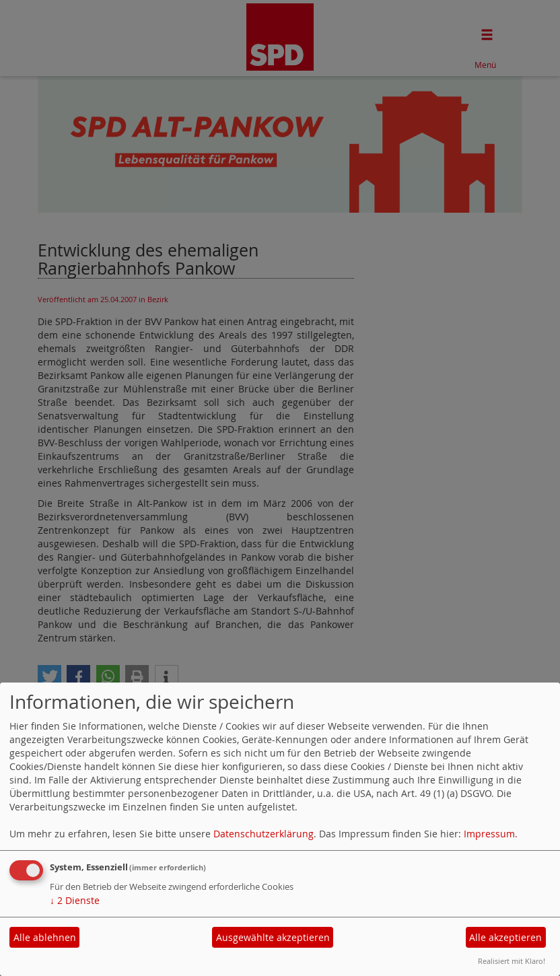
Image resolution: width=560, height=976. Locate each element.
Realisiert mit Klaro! (512, 961)
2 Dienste (75, 900)
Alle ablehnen (45, 937)
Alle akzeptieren (505, 937)
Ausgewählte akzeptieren (273, 937)
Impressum (489, 834)
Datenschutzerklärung (264, 834)
